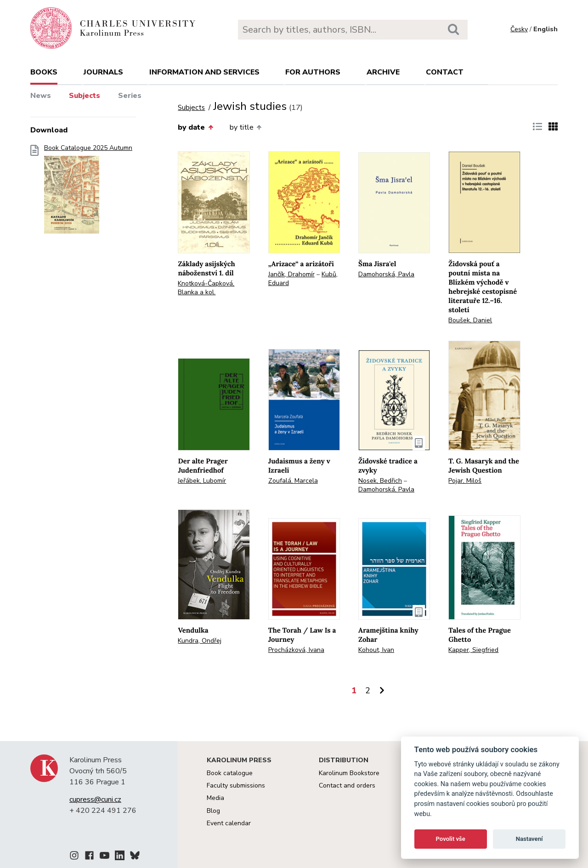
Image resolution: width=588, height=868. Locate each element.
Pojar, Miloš (465, 481)
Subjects (85, 96)
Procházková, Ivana (296, 650)
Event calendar (229, 823)
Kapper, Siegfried (473, 650)
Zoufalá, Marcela (293, 481)
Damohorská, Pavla (386, 274)
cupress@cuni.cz (95, 799)
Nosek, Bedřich (380, 481)
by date (195, 127)
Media (215, 798)
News (41, 96)
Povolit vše (451, 839)
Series (130, 96)
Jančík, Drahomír (291, 274)
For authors (313, 72)
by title (246, 127)
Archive (383, 72)
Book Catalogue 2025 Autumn (88, 192)
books (44, 72)
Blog (213, 811)
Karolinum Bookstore (349, 773)
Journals (103, 72)
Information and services (204, 72)
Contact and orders (347, 785)
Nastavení (529, 839)
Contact (445, 72)
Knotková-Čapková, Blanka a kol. (206, 288)
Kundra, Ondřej (200, 641)
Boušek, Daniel (470, 320)
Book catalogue (230, 773)
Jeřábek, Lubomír (202, 481)
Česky (519, 29)
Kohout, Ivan (376, 650)
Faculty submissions (236, 785)
